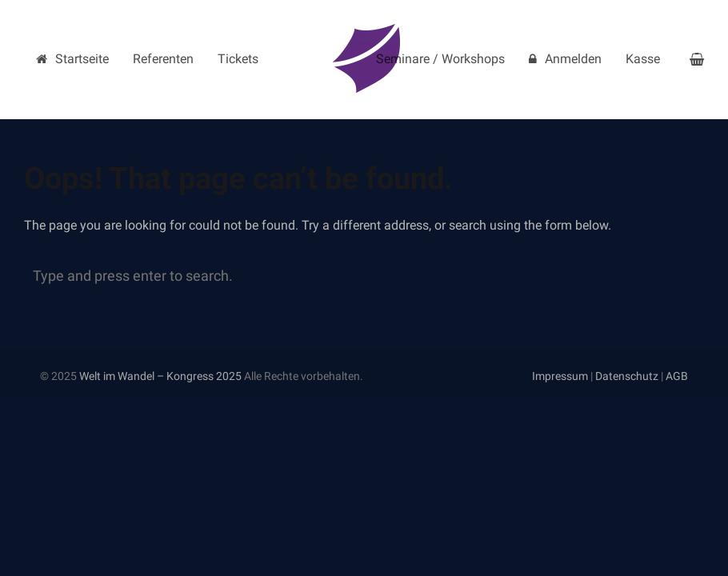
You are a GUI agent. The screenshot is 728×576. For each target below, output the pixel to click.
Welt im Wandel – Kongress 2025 (160, 376)
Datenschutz (627, 376)
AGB (677, 376)
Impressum (560, 376)
